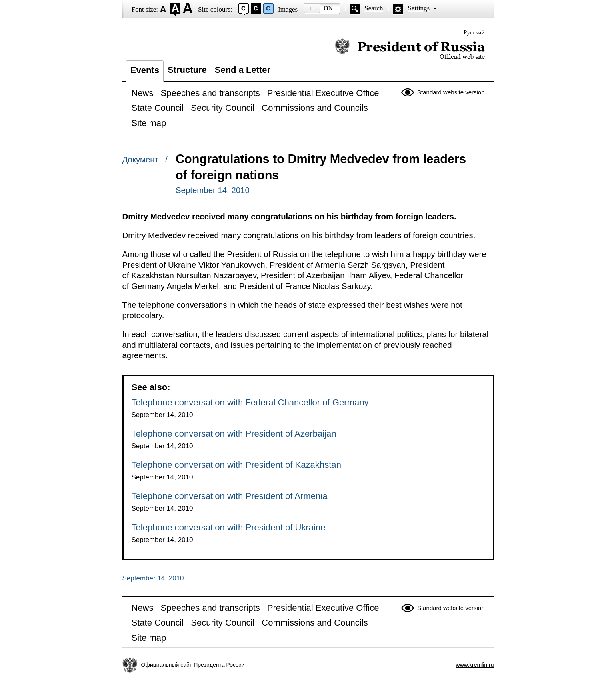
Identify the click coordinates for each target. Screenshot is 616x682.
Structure (187, 70)
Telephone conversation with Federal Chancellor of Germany (250, 402)
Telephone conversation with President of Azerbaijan (234, 434)
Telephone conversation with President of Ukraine (229, 527)
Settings (419, 8)
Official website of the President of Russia (410, 49)
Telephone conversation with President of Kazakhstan (236, 465)
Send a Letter (243, 70)
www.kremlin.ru (475, 665)
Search (374, 8)
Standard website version (451, 92)
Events (145, 70)
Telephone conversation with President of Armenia (230, 496)
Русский (474, 32)
